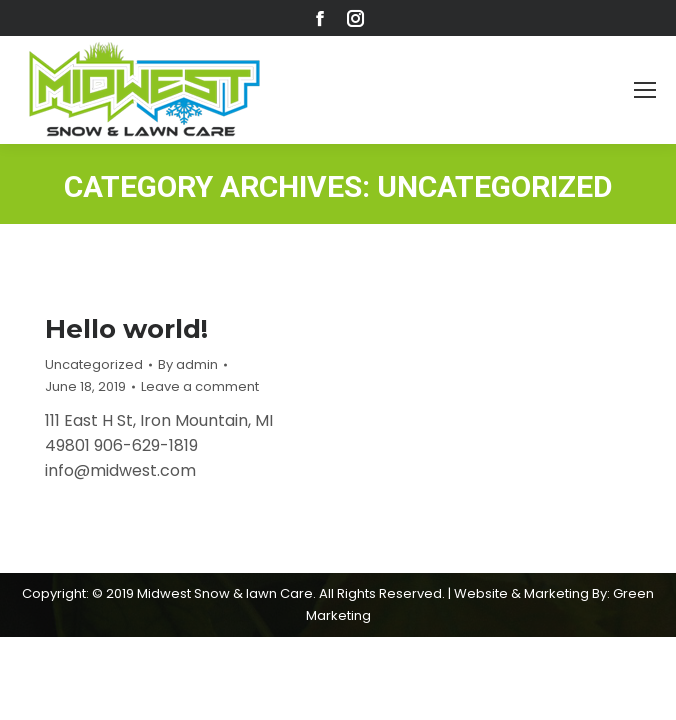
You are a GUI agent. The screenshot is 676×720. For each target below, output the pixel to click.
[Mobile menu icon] (645, 90)
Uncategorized (94, 364)
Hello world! (126, 329)
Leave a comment (200, 386)
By (188, 364)
